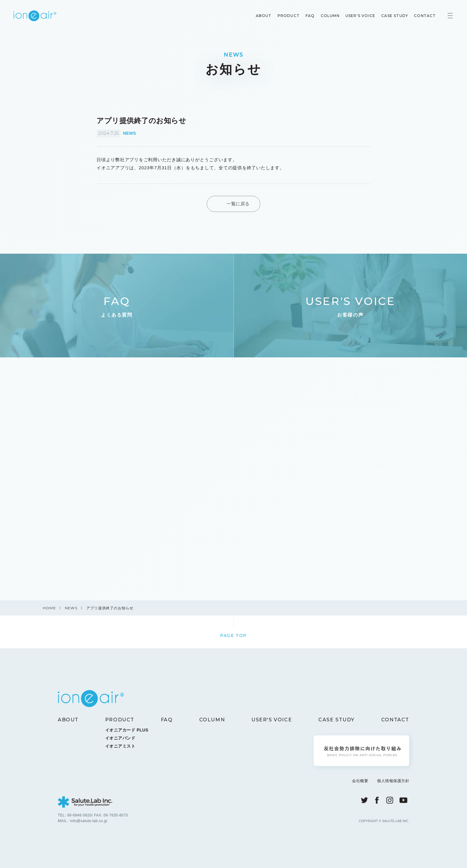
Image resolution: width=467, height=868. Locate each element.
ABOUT (262, 16)
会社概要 (360, 783)
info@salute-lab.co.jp (89, 823)
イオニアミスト (120, 748)
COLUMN (329, 16)
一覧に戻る (238, 204)
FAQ (309, 16)
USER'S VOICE (359, 16)
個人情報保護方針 (393, 783)
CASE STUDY (393, 16)
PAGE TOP (233, 638)
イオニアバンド (120, 740)
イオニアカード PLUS (127, 732)
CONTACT (424, 16)
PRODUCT (287, 16)
